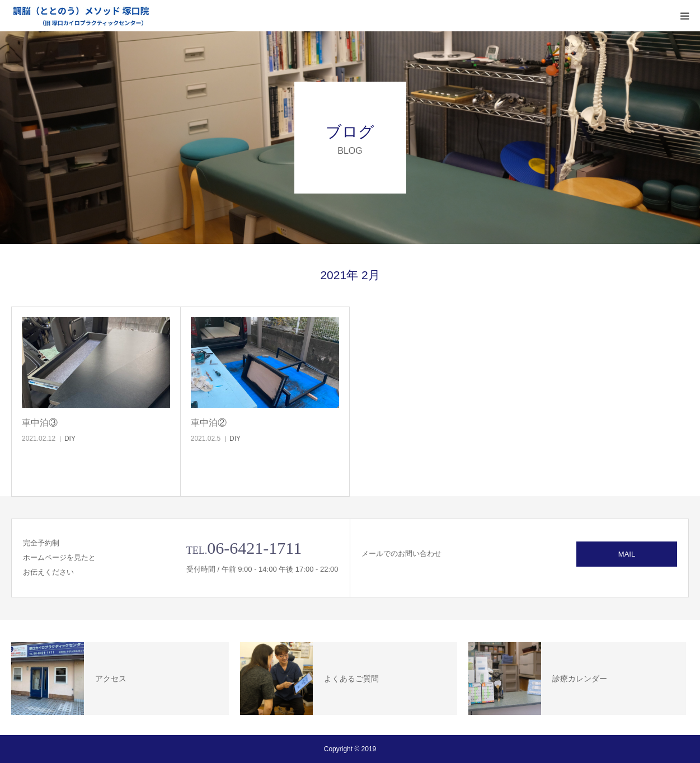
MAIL (627, 554)
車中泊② (209, 423)
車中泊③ (40, 423)
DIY (70, 439)
